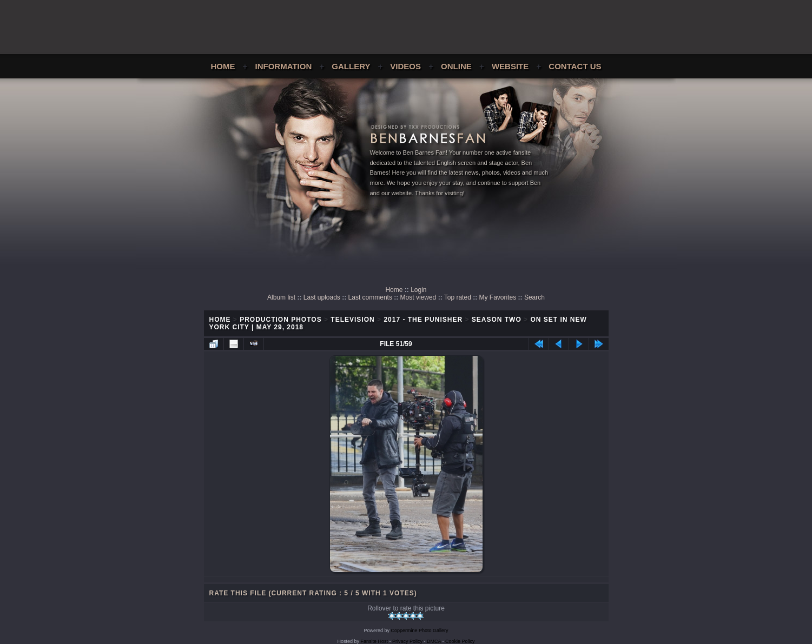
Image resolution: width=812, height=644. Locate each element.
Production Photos (280, 320)
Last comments (370, 297)
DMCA (434, 641)
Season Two (497, 320)
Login (418, 290)
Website (510, 66)
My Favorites (498, 297)
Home (223, 66)
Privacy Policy (407, 641)
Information (284, 66)
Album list (281, 297)
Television (352, 320)
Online (456, 66)
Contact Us (575, 66)
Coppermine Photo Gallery (419, 630)
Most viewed (418, 297)
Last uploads (322, 297)
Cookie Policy (460, 641)
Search (534, 297)
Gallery (351, 66)
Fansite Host (374, 641)
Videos (405, 66)
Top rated (458, 297)
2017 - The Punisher (423, 320)
